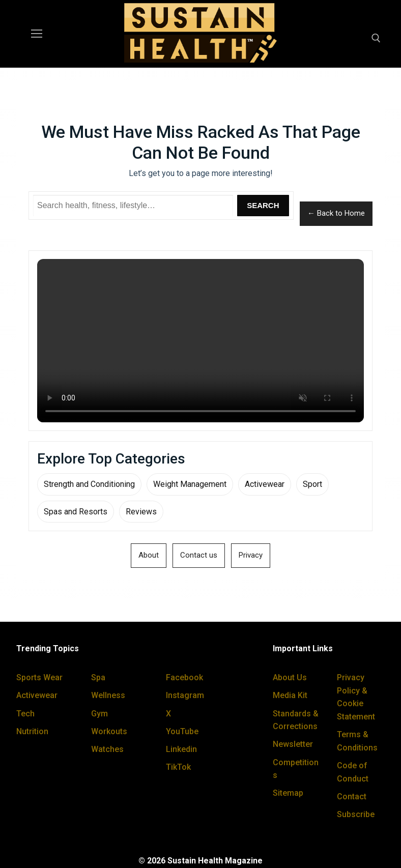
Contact (352, 797)
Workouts (109, 731)
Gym (99, 714)
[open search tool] (376, 38)
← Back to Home (336, 213)
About (149, 555)
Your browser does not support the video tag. (200, 341)
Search (263, 205)
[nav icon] (37, 34)
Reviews (141, 512)
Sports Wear (39, 677)
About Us (290, 677)
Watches (107, 749)
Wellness (108, 695)
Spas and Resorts (76, 512)
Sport (312, 484)
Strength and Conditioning (89, 484)
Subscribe (356, 814)
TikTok (178, 767)
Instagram (185, 695)
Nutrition (32, 731)
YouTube (182, 731)
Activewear (265, 484)
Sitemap (288, 793)
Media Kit (290, 695)
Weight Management (190, 484)
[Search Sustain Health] (133, 206)
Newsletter (293, 744)
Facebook (184, 677)
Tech (25, 714)
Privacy (251, 555)
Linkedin (181, 749)
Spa (98, 677)
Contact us (199, 555)
